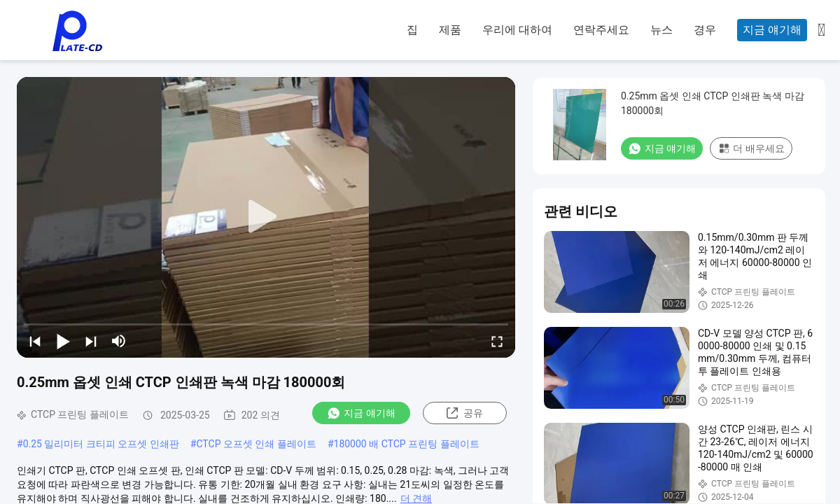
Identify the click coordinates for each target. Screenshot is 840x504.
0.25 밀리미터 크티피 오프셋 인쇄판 (101, 444)
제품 (450, 30)
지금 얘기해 (772, 30)
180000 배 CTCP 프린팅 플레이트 (407, 444)
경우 (705, 30)
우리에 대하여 (517, 30)
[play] (266, 217)
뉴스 (661, 30)
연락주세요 (601, 30)
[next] (91, 341)
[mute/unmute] (119, 341)
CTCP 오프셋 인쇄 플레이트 (256, 444)
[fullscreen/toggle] (497, 341)
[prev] (35, 341)
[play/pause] (63, 341)
